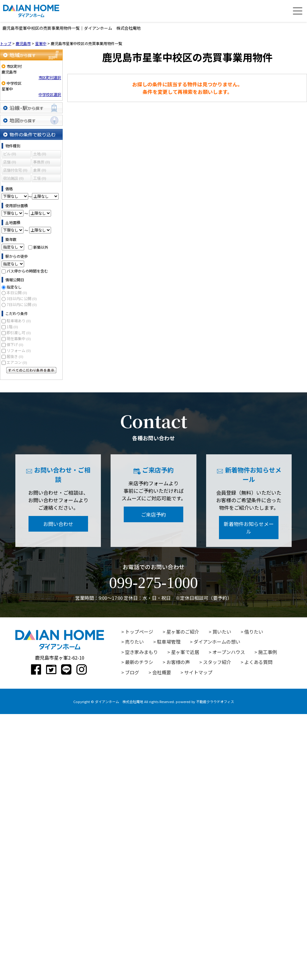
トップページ (139, 632)
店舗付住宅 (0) (15, 170)
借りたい (254, 632)
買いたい (222, 632)
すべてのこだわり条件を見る (31, 370)
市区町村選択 (50, 77)
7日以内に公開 (22, 304)
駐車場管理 (169, 642)
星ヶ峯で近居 (185, 652)
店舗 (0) (10, 162)
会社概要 (162, 672)
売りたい (134, 642)
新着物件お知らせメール (249, 528)
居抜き (15, 356)
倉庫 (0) (40, 170)
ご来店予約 (153, 514)
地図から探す (31, 120)
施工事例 (268, 652)
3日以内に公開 (22, 298)
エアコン (17, 362)
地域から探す (31, 55)
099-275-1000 (153, 583)
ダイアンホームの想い (217, 642)
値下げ (15, 344)
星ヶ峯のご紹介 (183, 632)
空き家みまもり (141, 652)
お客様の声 (178, 662)
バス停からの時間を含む (27, 271)
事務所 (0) (42, 162)
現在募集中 (19, 338)
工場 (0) (40, 178)
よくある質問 (258, 662)
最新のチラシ (139, 662)
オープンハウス (229, 652)
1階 (12, 327)
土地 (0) (40, 154)
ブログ (132, 672)
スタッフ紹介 (217, 662)
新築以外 (41, 247)
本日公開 (17, 292)
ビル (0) (10, 154)
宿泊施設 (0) (13, 178)
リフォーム (19, 350)
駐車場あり (19, 321)
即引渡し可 (19, 332)
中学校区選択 (50, 94)
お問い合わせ (58, 524)
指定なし (14, 287)
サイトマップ (198, 672)
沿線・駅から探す (31, 108)
